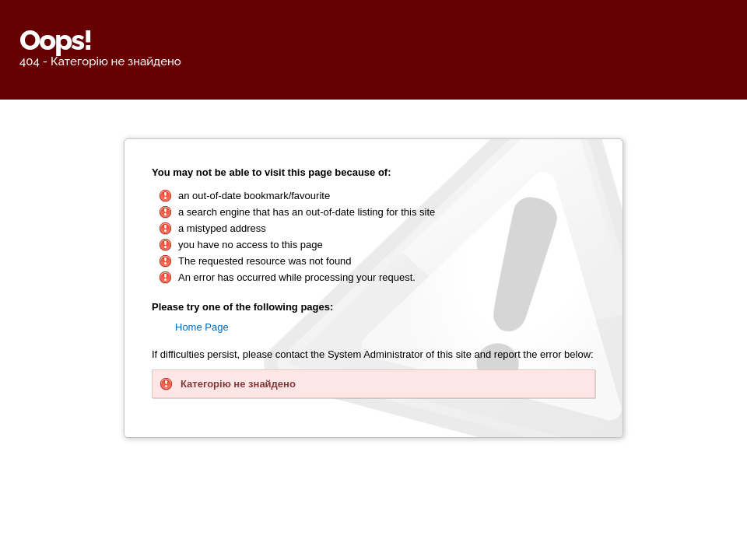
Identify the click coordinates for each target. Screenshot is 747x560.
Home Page (202, 327)
